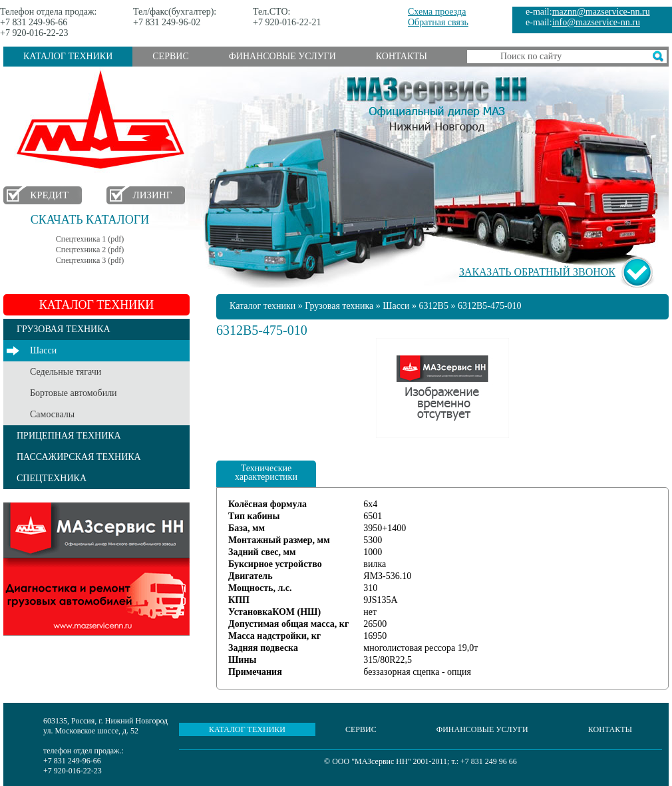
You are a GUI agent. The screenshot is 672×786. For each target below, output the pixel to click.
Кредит (49, 195)
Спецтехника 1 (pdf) (90, 239)
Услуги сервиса (96, 569)
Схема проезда (437, 12)
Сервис (170, 56)
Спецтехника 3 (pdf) (90, 260)
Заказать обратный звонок (537, 272)
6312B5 (434, 306)
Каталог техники (68, 56)
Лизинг (153, 195)
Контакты (402, 56)
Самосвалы (52, 414)
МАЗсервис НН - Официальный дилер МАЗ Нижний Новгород (437, 102)
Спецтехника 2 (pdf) (90, 250)
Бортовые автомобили (74, 393)
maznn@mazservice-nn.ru (601, 12)
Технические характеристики (266, 473)
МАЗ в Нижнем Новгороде (103, 120)
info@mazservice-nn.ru (596, 22)
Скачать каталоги (90, 220)
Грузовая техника (339, 306)
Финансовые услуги (282, 56)
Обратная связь (438, 22)
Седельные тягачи (66, 372)
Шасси (43, 350)
